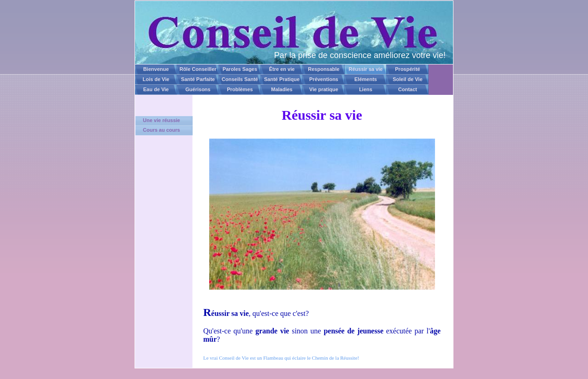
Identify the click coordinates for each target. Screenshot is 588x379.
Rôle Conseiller (198, 69)
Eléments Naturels (366, 81)
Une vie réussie (162, 120)
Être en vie (282, 69)
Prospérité (407, 69)
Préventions (324, 79)
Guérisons (198, 89)
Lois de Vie (156, 79)
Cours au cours (162, 130)
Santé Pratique (282, 79)
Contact (408, 89)
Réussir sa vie (366, 69)
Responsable (323, 69)
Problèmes (240, 89)
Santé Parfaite (198, 79)
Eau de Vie (156, 89)
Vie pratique (324, 89)
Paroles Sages (240, 69)
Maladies (282, 89)
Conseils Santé (240, 79)
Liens (366, 89)
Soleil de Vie (408, 79)
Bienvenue (156, 69)
